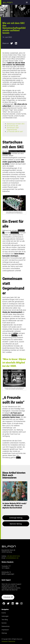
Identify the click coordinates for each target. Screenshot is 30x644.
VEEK (14, 335)
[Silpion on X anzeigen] (8, 603)
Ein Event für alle (12, 126)
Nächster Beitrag (16, 524)
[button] (8, 2)
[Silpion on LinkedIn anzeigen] (13, 603)
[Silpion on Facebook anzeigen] (4, 603)
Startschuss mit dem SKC (16, 124)
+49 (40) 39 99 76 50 (13, 556)
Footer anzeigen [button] (6, 8)
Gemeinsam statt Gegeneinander (13, 129)
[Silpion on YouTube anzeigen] (17, 603)
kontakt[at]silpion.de (12, 558)
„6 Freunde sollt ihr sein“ (15, 132)
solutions (15, 233)
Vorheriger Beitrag (16, 518)
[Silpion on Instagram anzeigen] (21, 603)
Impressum (5, 641)
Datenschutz (12, 641)
